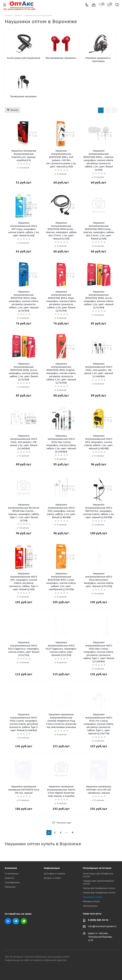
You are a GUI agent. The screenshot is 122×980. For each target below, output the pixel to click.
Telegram (16, 921)
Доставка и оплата (54, 874)
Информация (52, 868)
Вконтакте (8, 921)
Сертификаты (12, 882)
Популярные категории (97, 868)
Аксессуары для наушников (23, 58)
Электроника (90, 906)
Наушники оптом (92, 897)
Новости (9, 878)
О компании (12, 874)
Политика (10, 887)
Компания (11, 868)
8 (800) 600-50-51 (98, 920)
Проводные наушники (23, 96)
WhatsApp (24, 921)
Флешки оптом (91, 901)
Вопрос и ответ (52, 878)
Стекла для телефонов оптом (99, 893)
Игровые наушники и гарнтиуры (98, 59)
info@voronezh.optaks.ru (102, 926)
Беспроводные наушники (61, 58)
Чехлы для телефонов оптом (99, 888)
